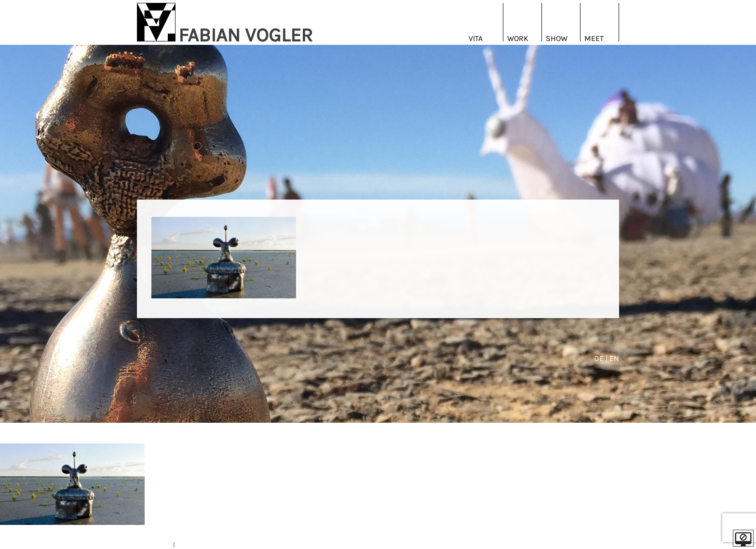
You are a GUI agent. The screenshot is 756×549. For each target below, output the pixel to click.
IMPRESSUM (154, 544)
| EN (612, 358)
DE (600, 358)
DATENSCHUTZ (196, 544)
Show (557, 38)
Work (518, 38)
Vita (476, 38)
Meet (594, 38)
